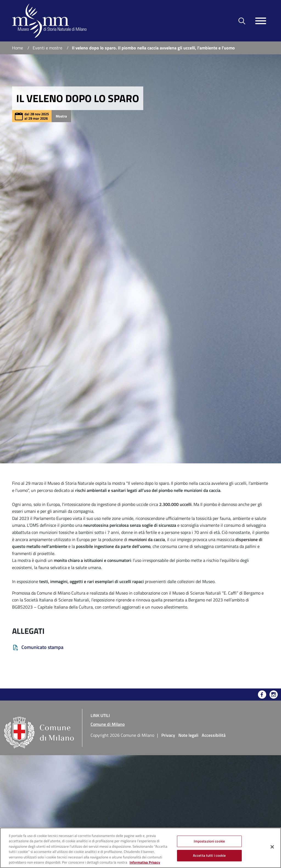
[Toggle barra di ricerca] (242, 21)
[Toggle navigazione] (261, 21)
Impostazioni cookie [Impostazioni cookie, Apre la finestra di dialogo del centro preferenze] (209, 841)
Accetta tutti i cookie (209, 855)
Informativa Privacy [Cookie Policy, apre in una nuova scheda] (145, 862)
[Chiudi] (272, 847)
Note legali (188, 735)
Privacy (168, 735)
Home (18, 48)
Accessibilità (214, 735)
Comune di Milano (108, 724)
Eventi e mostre (47, 48)
